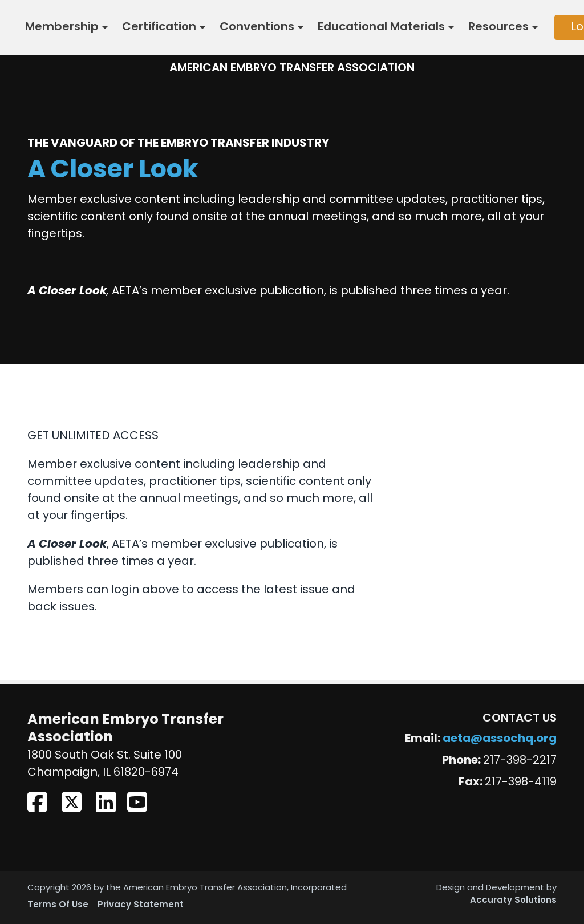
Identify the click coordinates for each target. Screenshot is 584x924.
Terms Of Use (58, 905)
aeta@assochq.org (500, 739)
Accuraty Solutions (513, 901)
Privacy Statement (141, 905)
